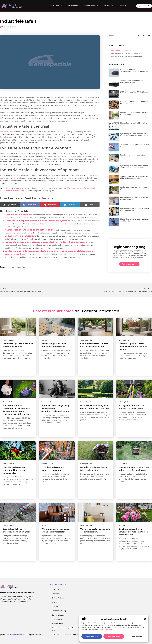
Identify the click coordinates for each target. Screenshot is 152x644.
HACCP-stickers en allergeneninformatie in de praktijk (134, 70)
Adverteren (109, 6)
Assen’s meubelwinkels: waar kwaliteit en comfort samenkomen (134, 92)
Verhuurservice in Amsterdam (21, 236)
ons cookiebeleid (106, 629)
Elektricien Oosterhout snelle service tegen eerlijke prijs (135, 209)
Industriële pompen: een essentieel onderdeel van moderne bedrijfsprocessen (46, 242)
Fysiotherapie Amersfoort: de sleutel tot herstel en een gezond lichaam (135, 135)
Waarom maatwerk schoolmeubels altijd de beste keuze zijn (134, 177)
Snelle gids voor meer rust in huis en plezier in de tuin (135, 188)
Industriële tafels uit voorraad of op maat (127, 57)
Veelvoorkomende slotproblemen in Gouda (134, 145)
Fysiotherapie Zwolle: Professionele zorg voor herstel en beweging (134, 167)
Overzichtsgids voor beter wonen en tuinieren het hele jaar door (133, 347)
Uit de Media (73, 6)
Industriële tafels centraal (121, 51)
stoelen (46, 135)
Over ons (57, 6)
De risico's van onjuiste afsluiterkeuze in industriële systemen (37, 221)
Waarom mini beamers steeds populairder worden (132, 81)
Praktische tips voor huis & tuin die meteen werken (134, 113)
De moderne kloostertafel (18, 215)
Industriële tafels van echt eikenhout (125, 54)
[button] (145, 619)
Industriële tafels (7, 132)
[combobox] (144, 6)
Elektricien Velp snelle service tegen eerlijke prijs (135, 220)
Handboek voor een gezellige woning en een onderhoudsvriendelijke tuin (56, 408)
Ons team (56, 594)
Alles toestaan (92, 636)
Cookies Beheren (136, 636)
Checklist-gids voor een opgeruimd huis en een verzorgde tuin (14, 470)
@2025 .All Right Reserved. (21, 635)
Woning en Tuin (9, 27)
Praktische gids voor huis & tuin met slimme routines (135, 156)
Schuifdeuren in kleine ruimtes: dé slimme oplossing (134, 199)
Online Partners (91, 6)
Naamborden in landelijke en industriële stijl (28, 230)
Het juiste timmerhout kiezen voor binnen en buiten (134, 102)
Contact (122, 6)
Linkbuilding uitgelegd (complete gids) (134, 124)
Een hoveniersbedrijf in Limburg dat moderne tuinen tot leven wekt (133, 532)
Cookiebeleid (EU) (59, 611)
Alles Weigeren (114, 636)
